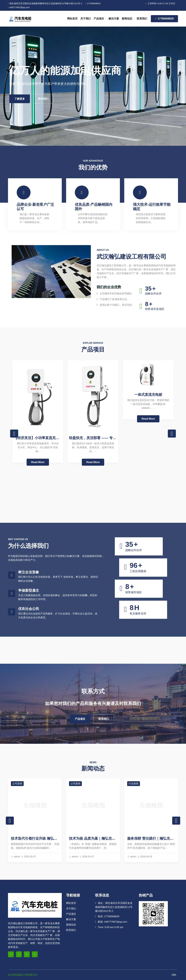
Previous (14, 434)
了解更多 (20, 99)
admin (16, 857)
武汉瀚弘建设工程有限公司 (23, 975)
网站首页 (72, 19)
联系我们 (142, 19)
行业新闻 (134, 784)
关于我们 (86, 19)
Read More (38, 462)
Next (172, 434)
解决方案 (114, 19)
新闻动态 (127, 19)
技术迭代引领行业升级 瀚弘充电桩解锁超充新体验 (50, 838)
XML (174, 975)
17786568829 (93, 3)
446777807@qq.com (19, 7)
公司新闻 (17, 784)
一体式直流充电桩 (148, 395)
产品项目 (99, 19)
